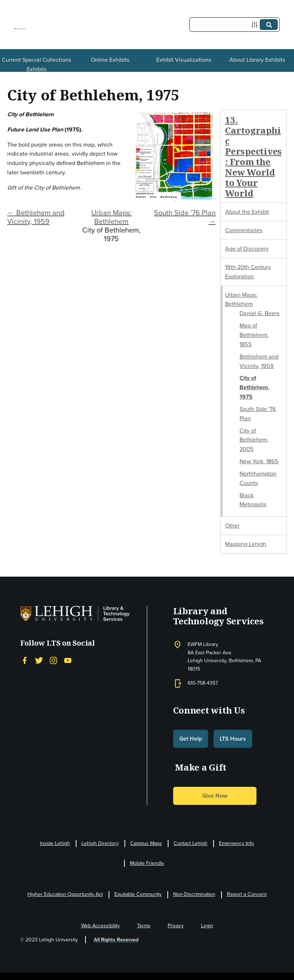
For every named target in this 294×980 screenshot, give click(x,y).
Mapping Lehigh (246, 544)
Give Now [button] (215, 796)
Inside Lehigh (55, 843)
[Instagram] (53, 661)
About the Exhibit (247, 212)
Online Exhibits (110, 60)
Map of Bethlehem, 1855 (254, 335)
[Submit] (269, 25)
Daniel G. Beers (260, 313)
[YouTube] (68, 661)
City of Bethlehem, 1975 (254, 387)
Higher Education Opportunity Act (65, 894)
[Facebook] (25, 661)
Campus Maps (146, 843)
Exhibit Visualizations (184, 60)
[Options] (256, 25)
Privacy (176, 926)
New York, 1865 (259, 461)
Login (207, 926)
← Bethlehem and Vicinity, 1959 (36, 217)
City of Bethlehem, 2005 (254, 440)
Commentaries (244, 230)
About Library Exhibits (257, 60)
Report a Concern (247, 894)
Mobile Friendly (147, 863)
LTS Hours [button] (233, 739)
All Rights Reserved (116, 940)
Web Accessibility (100, 926)
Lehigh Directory (100, 843)
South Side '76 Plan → (185, 217)
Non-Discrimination (194, 894)
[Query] (234, 25)
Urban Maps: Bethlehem (111, 217)
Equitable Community (138, 894)
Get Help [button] (191, 739)
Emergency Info (236, 843)
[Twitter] (39, 661)
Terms (144, 926)
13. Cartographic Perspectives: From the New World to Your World (253, 156)
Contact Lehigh (190, 843)
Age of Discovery (247, 249)
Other (232, 526)
